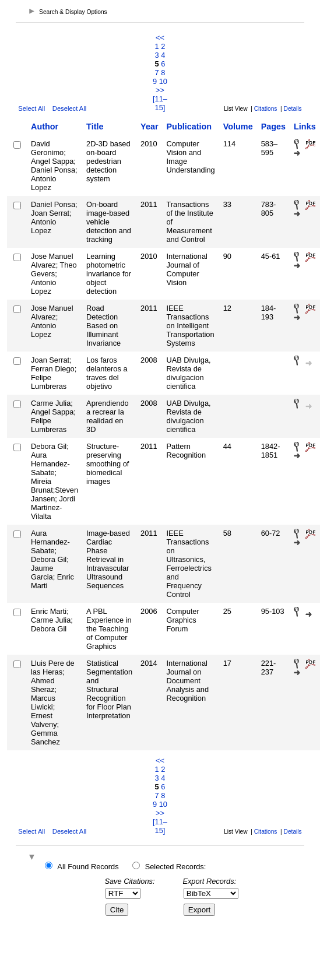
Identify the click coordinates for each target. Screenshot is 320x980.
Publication (189, 127)
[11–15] (160, 103)
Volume (238, 127)
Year (149, 127)
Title (95, 127)
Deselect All (69, 108)
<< (160, 38)
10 (163, 81)
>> (160, 90)
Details (293, 109)
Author (45, 127)
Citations (266, 109)
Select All (31, 108)
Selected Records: (176, 867)
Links (305, 127)
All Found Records (88, 867)
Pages (273, 127)
